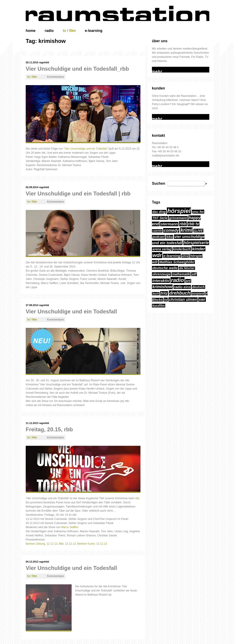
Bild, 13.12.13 (67, 544)
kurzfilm (159, 306)
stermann (169, 224)
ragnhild (44, 62)
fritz (164, 293)
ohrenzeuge (161, 274)
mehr (155, 69)
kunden (158, 88)
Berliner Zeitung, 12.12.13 (42, 544)
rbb (137, 498)
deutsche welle (165, 268)
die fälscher (187, 268)
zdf (194, 274)
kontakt (158, 135)
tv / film (69, 31)
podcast (159, 237)
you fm (198, 212)
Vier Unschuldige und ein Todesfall (86, 149)
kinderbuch (182, 249)
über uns (160, 41)
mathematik (181, 274)
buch (156, 294)
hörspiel (179, 211)
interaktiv (161, 281)
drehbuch (180, 293)
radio (49, 31)
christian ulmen (183, 300)
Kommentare (55, 77)
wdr (157, 255)
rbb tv (193, 224)
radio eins (182, 287)
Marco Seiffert (70, 527)
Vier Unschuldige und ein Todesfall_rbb (77, 69)
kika (169, 237)
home (31, 31)
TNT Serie (160, 218)
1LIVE (198, 231)
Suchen (159, 183)
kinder (199, 249)
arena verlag (162, 249)
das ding (159, 212)
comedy (171, 230)
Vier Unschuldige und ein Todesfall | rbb (78, 194)
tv (166, 300)
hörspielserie (196, 243)
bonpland (198, 294)
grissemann (178, 218)
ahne (185, 256)
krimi (186, 230)
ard (188, 281)
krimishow (162, 287)
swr (202, 300)
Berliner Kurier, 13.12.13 (92, 544)
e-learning (94, 31)
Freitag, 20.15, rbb (49, 429)
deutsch (199, 287)
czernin (157, 231)
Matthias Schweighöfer (177, 262)
